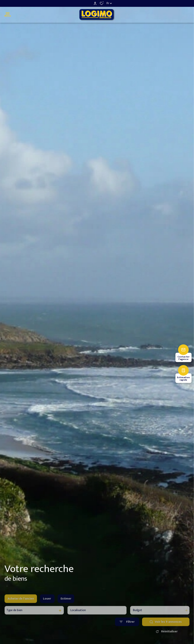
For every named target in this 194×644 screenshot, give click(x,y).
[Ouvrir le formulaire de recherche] (127, 627)
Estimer (66, 604)
